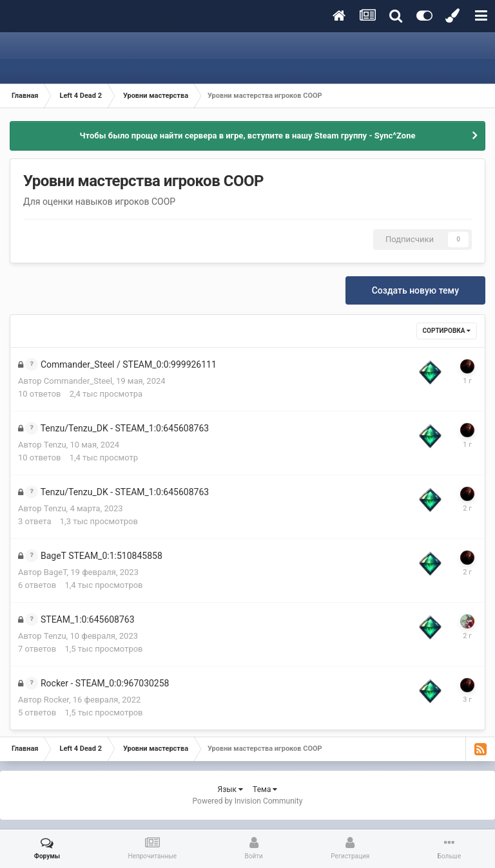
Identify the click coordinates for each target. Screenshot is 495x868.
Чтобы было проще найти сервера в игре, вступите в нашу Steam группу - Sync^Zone (248, 136)
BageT (55, 572)
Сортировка (447, 331)
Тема (265, 789)
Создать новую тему (415, 290)
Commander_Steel (78, 381)
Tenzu (55, 445)
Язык (231, 789)
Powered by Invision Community (248, 801)
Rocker (56, 700)
